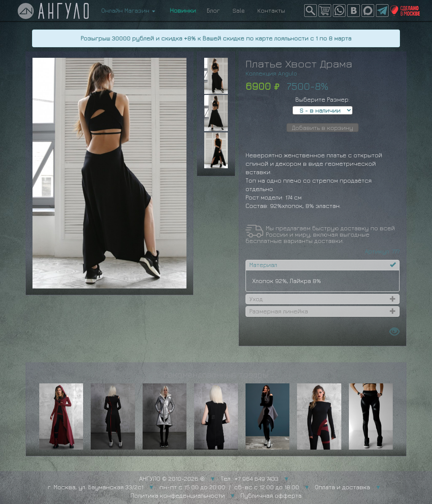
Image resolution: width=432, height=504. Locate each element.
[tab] (322, 265)
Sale (239, 10)
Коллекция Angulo (271, 73)
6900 (258, 86)
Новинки (181, 10)
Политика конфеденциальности (178, 495)
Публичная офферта (271, 495)
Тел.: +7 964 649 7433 (250, 478)
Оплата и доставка (342, 487)
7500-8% (307, 86)
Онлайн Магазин (128, 10)
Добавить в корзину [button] (323, 128)
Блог (213, 10)
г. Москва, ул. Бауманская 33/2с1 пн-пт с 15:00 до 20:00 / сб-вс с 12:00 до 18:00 (173, 487)
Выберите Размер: (323, 99)
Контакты (271, 10)
